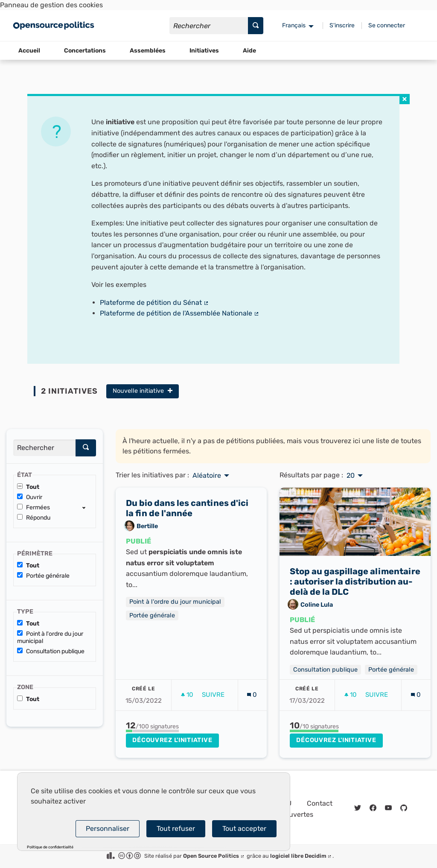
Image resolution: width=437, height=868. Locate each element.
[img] (405, 99)
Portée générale (43, 576)
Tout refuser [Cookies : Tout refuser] (176, 829)
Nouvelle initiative (143, 391)
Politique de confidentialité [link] (50, 847)
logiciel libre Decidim (301, 856)
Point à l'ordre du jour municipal (50, 637)
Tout (28, 487)
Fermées (34, 507)
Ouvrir (30, 497)
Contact (320, 803)
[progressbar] (152, 731)
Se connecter (387, 25)
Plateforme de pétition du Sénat (154, 302)
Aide (249, 51)
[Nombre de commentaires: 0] (252, 695)
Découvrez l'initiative (172, 740)
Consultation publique (51, 651)
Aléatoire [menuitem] (207, 476)
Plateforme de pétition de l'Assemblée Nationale (180, 313)
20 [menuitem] (351, 476)
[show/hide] (87, 507)
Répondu (34, 518)
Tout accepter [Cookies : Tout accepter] (244, 829)
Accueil (29, 51)
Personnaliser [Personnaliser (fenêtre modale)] (108, 829)
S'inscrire (342, 25)
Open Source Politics (214, 856)
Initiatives (204, 51)
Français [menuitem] (294, 25)
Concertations (85, 51)
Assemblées (148, 51)
